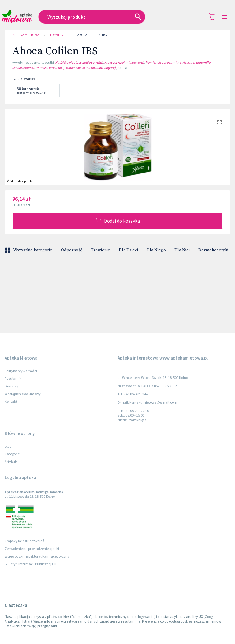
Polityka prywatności (21, 371)
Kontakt (11, 401)
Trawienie (58, 35)
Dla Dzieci (128, 250)
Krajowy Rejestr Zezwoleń (24, 541)
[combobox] (100, 17)
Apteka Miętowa (26, 35)
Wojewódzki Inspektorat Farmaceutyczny (37, 556)
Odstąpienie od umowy (23, 394)
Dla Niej (182, 250)
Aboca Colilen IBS (92, 35)
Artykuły (11, 461)
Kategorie (12, 454)
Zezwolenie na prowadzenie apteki (32, 549)
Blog (8, 446)
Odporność (72, 250)
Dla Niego (156, 250)
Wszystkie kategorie (29, 250)
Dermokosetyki (213, 250)
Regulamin (13, 378)
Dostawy (11, 386)
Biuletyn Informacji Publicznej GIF (31, 564)
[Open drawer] (224, 17)
